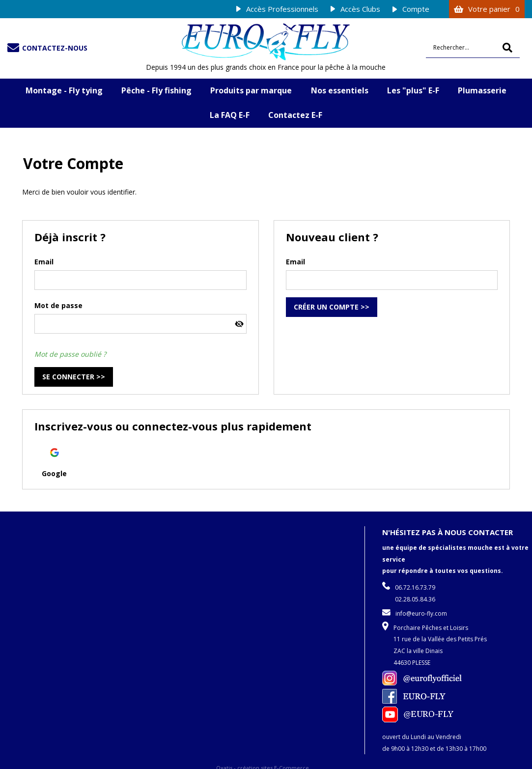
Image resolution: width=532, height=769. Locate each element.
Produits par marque (251, 90)
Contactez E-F (295, 115)
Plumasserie (482, 90)
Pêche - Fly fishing (156, 90)
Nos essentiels (340, 90)
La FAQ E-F (230, 115)
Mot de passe (58, 305)
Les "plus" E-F (413, 90)
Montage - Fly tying (64, 90)
